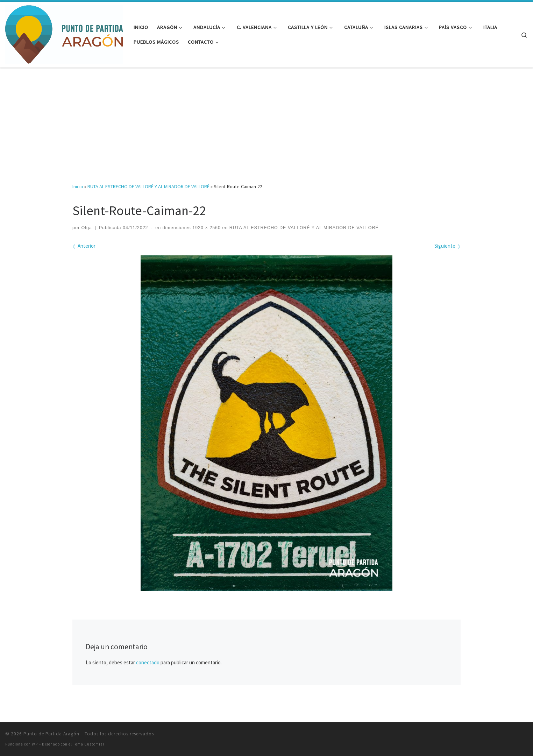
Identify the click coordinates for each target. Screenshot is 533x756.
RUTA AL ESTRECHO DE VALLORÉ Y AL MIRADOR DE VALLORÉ (148, 186)
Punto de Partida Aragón (51, 734)
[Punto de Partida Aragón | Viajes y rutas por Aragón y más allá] (64, 33)
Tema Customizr (89, 744)
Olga (87, 228)
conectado (148, 662)
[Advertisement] (266, 120)
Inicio (78, 186)
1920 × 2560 (206, 228)
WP (35, 744)
